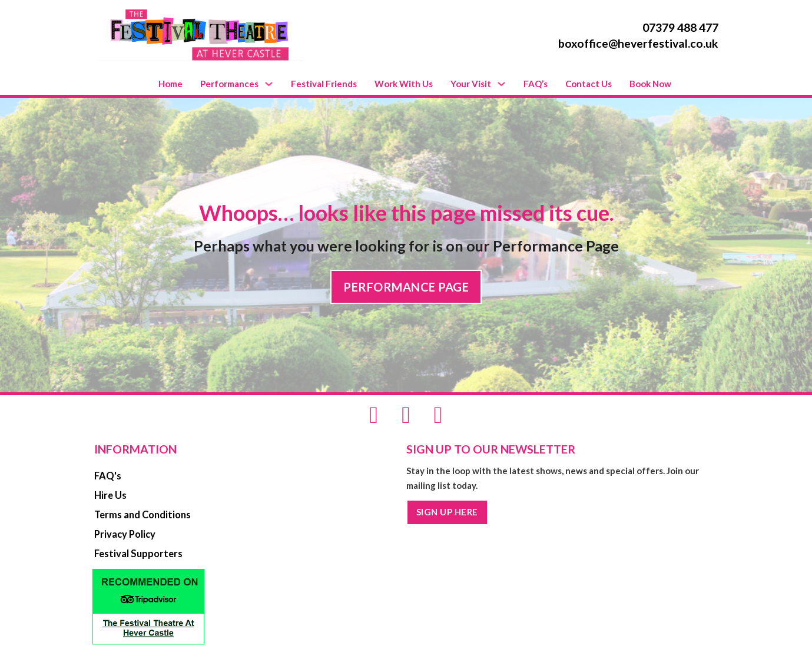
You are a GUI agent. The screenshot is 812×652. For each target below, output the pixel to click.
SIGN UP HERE (447, 512)
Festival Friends (324, 84)
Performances (229, 84)
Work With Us (404, 84)
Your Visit (471, 84)
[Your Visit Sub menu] (501, 84)
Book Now (650, 84)
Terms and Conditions (142, 515)
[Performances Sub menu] (269, 84)
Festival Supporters (138, 554)
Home (170, 84)
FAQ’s (536, 84)
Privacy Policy (125, 534)
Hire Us (110, 495)
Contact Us (589, 84)
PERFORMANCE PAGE (406, 287)
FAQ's (108, 476)
